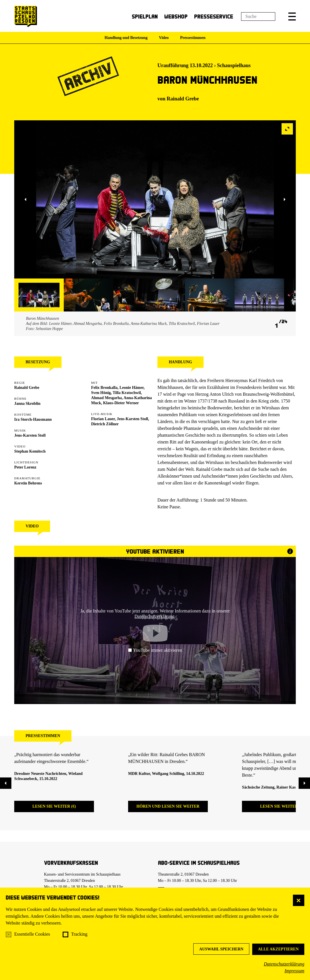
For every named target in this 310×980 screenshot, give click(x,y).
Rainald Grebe (183, 99)
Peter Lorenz (25, 467)
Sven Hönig (101, 393)
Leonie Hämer (132, 388)
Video (164, 38)
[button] (292, 16)
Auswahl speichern (221, 949)
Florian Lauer (103, 419)
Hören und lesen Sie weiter (168, 806)
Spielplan (145, 16)
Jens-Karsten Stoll (30, 435)
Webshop (176, 16)
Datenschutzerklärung (284, 964)
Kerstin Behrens (28, 483)
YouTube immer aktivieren (155, 650)
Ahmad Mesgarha (106, 398)
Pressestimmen (193, 38)
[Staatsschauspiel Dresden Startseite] (26, 16)
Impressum (294, 971)
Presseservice (214, 16)
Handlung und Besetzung (126, 38)
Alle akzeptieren (278, 949)
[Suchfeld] (258, 16)
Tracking (79, 934)
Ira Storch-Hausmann (33, 419)
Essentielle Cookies (32, 934)
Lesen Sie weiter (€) (54, 806)
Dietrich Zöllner (105, 424)
